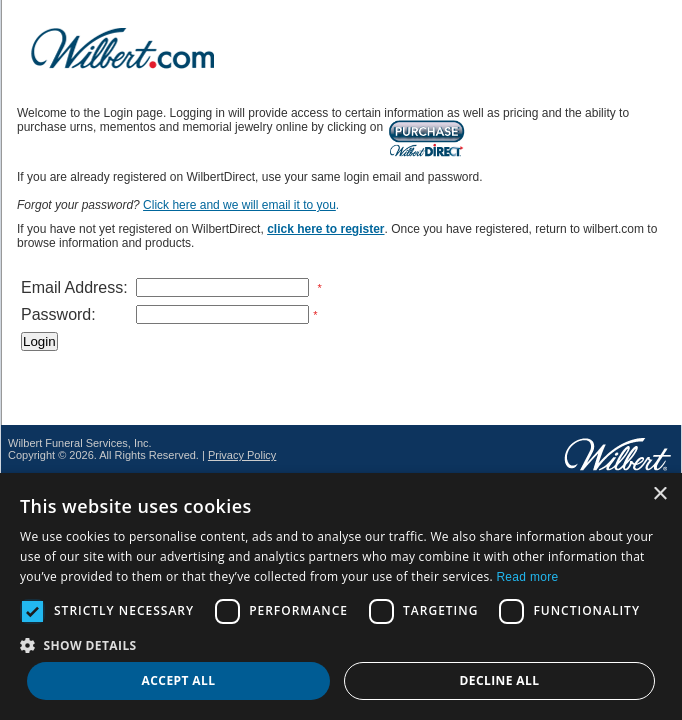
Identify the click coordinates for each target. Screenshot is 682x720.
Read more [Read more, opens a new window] (527, 577)
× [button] (659, 494)
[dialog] (341, 596)
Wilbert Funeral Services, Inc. (80, 443)
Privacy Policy (242, 455)
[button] (341, 644)
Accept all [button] (179, 680)
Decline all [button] (500, 680)
